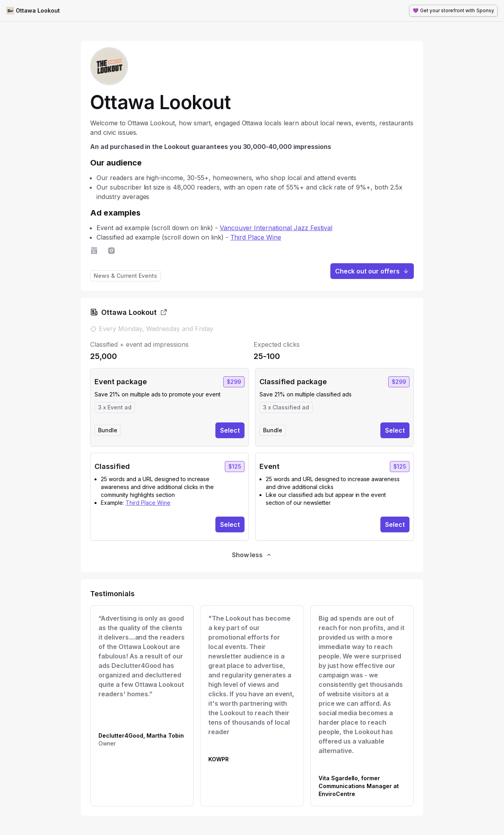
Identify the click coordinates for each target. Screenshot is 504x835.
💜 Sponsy (453, 11)
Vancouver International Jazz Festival (276, 228)
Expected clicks (277, 344)
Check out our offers (372, 271)
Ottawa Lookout (38, 10)
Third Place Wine (256, 237)
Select (230, 430)
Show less (252, 555)
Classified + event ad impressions (139, 344)
